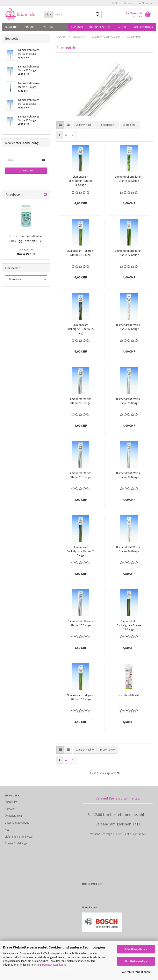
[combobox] (85, 125)
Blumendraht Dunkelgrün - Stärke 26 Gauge (80, 551)
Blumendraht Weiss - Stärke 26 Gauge (80, 475)
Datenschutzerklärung (54, 965)
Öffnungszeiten (99, 27)
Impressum (11, 802)
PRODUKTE (31, 27)
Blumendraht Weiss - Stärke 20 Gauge (80, 623)
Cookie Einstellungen (17, 843)
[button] (115, 3)
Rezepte (121, 27)
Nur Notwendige (136, 961)
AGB (7, 830)
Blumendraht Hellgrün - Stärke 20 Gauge (81, 697)
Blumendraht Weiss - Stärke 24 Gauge (129, 549)
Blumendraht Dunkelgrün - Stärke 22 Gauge (80, 329)
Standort (77, 27)
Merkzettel (146, 3)
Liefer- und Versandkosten (19, 837)
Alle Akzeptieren (136, 949)
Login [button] (128, 3)
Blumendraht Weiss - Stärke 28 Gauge (129, 401)
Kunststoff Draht (129, 695)
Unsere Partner (143, 27)
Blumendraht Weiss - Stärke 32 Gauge (129, 327)
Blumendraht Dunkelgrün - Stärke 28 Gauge (81, 181)
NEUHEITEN (12, 27)
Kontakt (9, 809)
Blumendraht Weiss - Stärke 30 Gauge (80, 401)
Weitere (48, 27)
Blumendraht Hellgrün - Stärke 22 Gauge (129, 253)
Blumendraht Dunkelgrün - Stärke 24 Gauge (129, 625)
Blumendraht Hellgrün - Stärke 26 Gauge (81, 253)
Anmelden (26, 171)
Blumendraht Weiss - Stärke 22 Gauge (129, 475)
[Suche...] (48, 14)
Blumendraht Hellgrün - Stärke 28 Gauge (129, 179)
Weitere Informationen (136, 972)
